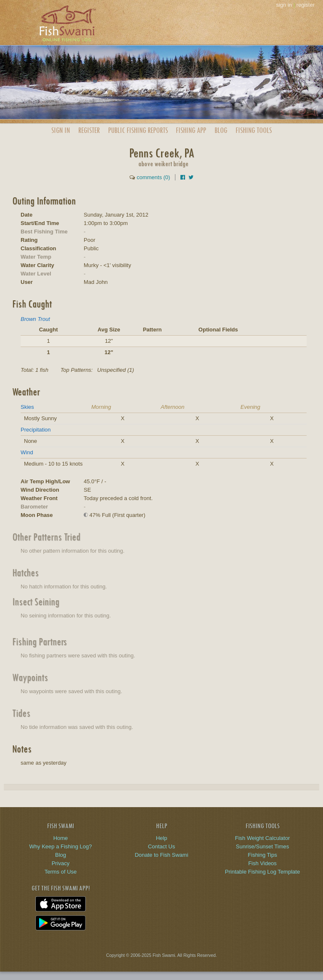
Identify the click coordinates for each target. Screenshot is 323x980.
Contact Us (161, 846)
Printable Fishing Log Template (262, 872)
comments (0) (153, 177)
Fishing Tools (254, 130)
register (306, 5)
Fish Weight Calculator (263, 838)
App (191, 130)
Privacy (61, 863)
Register (89, 130)
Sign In (61, 130)
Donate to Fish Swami (161, 855)
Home (61, 838)
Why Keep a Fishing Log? (61, 846)
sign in (284, 5)
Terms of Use (61, 872)
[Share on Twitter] (191, 177)
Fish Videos (262, 863)
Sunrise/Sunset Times (262, 846)
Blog (221, 130)
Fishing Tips (262, 855)
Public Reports (138, 130)
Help (162, 838)
